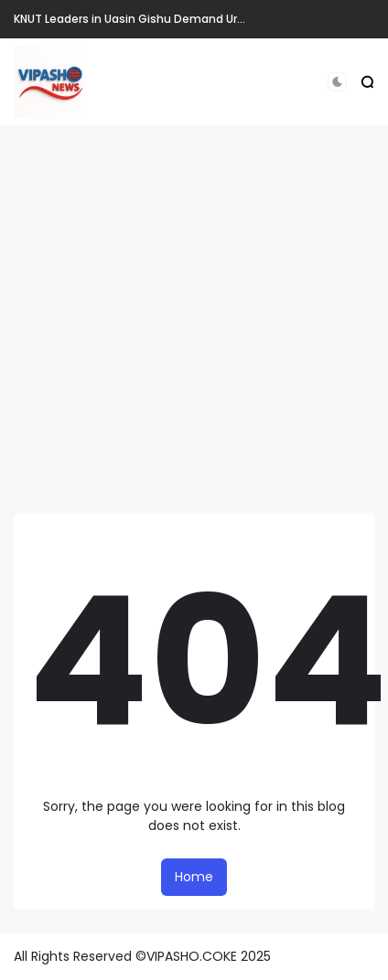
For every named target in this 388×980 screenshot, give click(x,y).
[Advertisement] (172, 320)
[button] (337, 82)
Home (194, 877)
